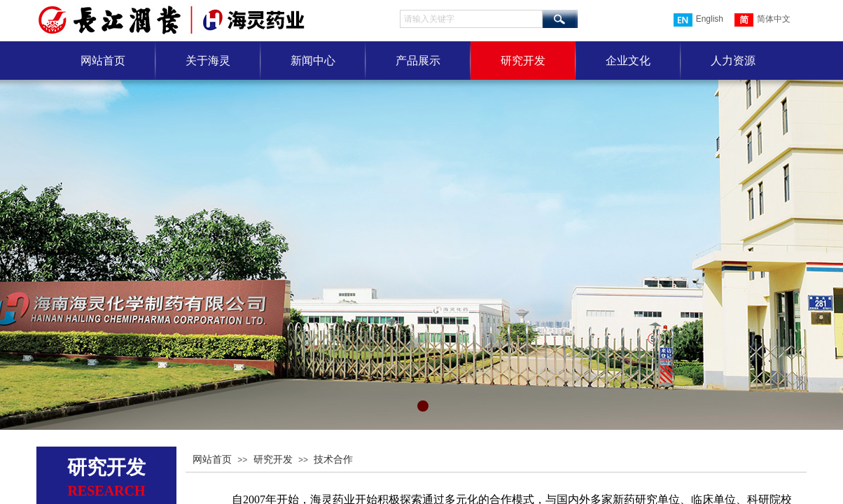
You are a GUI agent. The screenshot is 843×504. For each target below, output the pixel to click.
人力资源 (733, 61)
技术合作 (333, 460)
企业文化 (628, 61)
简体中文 (762, 20)
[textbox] (471, 19)
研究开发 (523, 61)
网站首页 (103, 61)
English (698, 20)
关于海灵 (208, 61)
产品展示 (418, 61)
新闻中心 (313, 61)
